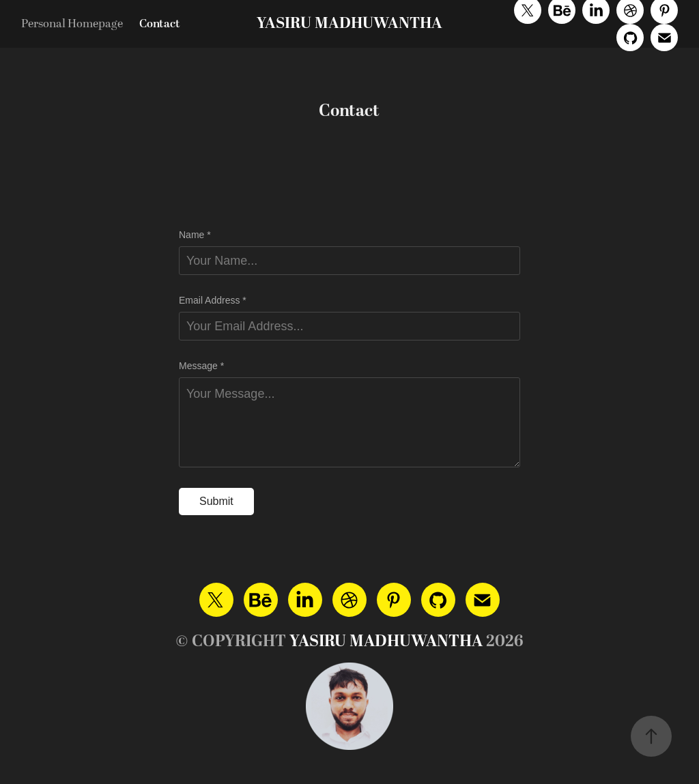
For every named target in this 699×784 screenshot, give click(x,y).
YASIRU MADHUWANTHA (349, 24)
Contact (160, 24)
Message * (201, 366)
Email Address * (213, 300)
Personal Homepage (72, 24)
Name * (195, 235)
